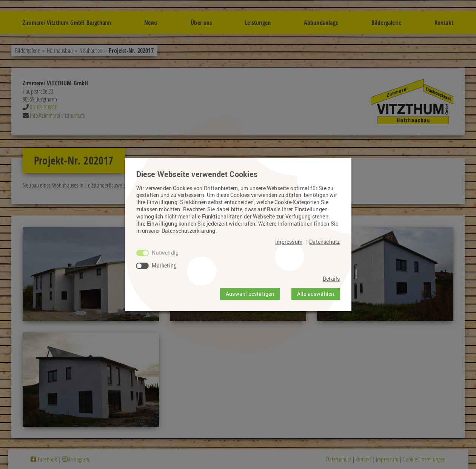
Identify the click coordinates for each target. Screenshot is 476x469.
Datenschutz (324, 242)
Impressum (289, 242)
